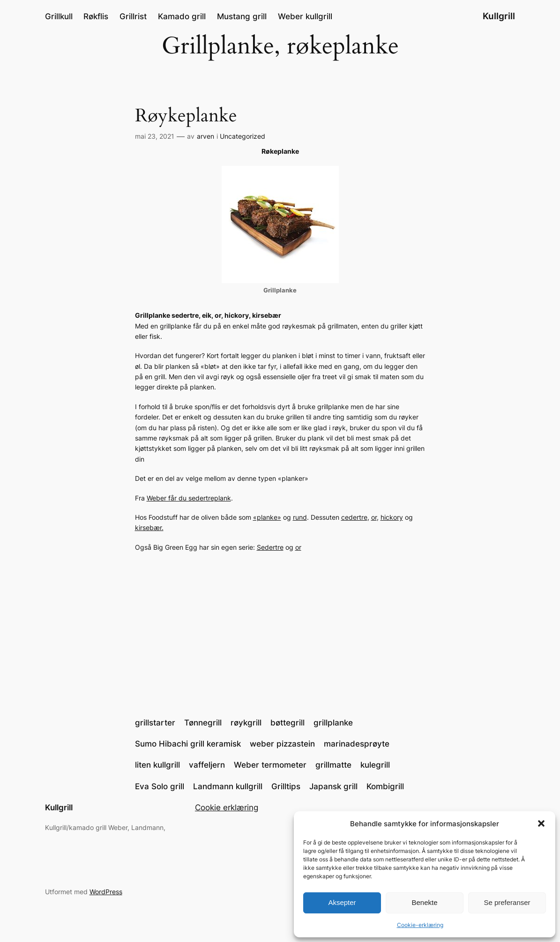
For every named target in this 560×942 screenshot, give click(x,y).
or (374, 517)
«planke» (267, 517)
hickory (392, 517)
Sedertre (270, 547)
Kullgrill (499, 16)
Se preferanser (507, 902)
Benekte (424, 902)
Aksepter (342, 902)
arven (205, 136)
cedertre (354, 517)
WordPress (106, 892)
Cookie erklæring (227, 807)
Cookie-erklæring (420, 925)
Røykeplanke (186, 116)
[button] (541, 823)
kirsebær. (149, 527)
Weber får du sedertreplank (189, 498)
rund (300, 517)
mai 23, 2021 (155, 136)
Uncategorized (243, 136)
